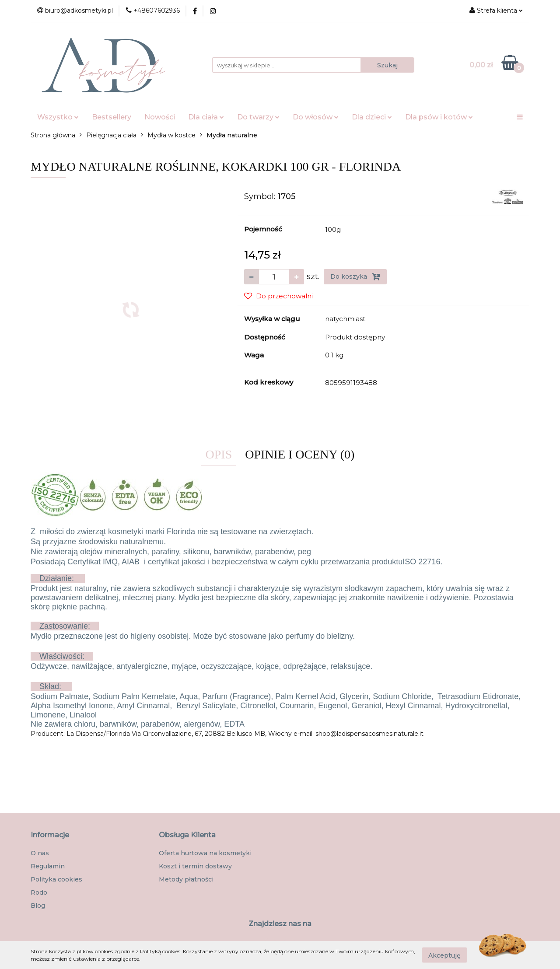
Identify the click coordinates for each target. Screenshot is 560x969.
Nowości (160, 117)
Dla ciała (206, 117)
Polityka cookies (56, 879)
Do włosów (316, 117)
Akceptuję (444, 955)
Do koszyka (355, 276)
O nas (40, 853)
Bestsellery (112, 117)
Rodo (39, 892)
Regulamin (48, 866)
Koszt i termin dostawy (195, 866)
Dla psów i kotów (439, 117)
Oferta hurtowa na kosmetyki (205, 853)
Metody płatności (186, 879)
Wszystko (58, 117)
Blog (38, 906)
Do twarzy (258, 117)
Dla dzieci (372, 117)
